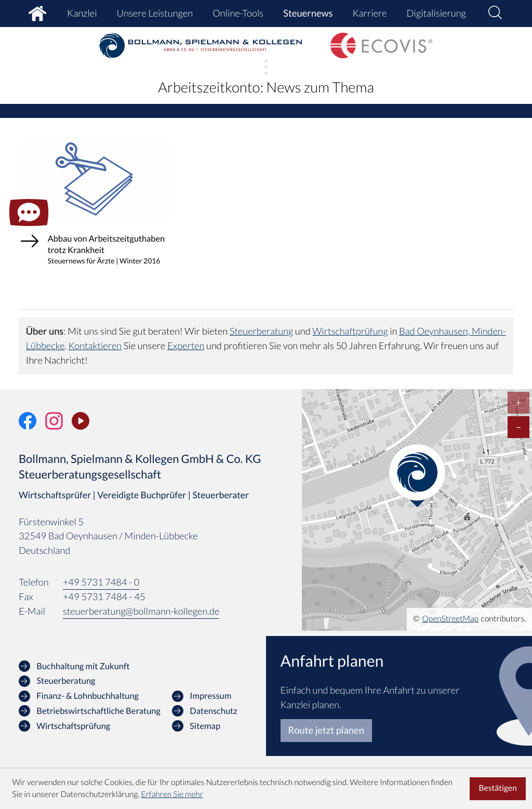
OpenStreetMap (450, 631)
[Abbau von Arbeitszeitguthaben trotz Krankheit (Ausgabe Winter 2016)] (95, 217)
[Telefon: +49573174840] (101, 595)
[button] (495, 14)
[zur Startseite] (201, 46)
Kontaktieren (130, 357)
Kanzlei (82, 13)
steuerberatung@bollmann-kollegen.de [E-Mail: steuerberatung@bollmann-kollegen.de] (142, 623)
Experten (221, 357)
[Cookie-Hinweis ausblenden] (498, 789)
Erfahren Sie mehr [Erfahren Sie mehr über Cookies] (172, 794)
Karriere (370, 13)
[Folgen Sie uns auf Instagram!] (54, 433)
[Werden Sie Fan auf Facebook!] (28, 433)
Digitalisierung (436, 13)
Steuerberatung (262, 343)
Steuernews (308, 13)
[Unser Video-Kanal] (81, 433)
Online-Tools (238, 13)
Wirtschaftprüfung (351, 343)
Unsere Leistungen (155, 13)
